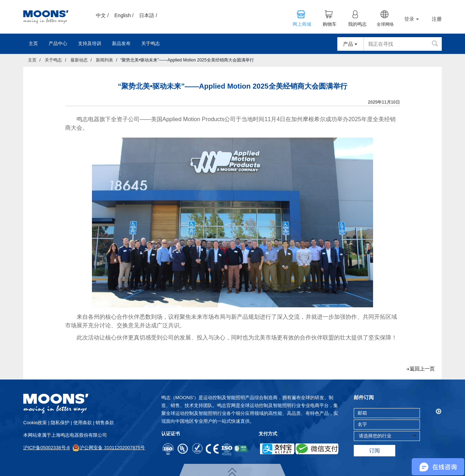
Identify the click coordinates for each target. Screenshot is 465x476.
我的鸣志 (357, 24)
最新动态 (79, 60)
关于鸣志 (151, 43)
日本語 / (148, 15)
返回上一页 (422, 369)
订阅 (375, 450)
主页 (33, 43)
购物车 (330, 24)
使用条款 (83, 423)
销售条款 (105, 423)
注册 (437, 19)
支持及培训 (90, 43)
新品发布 (121, 43)
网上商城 (302, 24)
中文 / (102, 15)
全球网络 (385, 24)
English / (124, 15)
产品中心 (58, 43)
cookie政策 (35, 423)
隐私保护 (60, 423)
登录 (412, 19)
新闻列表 (104, 60)
